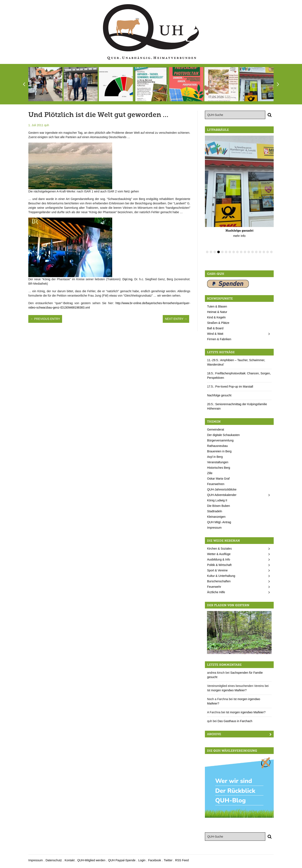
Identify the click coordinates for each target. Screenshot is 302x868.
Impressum (214, 528)
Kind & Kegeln (216, 317)
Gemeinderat (215, 429)
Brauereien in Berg (219, 451)
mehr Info (239, 236)
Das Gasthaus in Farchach (235, 721)
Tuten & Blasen (217, 306)
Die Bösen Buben (218, 506)
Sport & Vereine (217, 570)
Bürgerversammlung (220, 440)
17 (268, 252)
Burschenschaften (219, 581)
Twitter (168, 860)
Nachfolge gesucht (219, 395)
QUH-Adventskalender (222, 495)
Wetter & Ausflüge (219, 554)
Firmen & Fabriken (219, 339)
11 (245, 252)
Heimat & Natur (217, 312)
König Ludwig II (217, 500)
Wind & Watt (215, 334)
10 (241, 252)
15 (260, 252)
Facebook (154, 860)
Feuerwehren (216, 484)
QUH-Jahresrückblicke (222, 489)
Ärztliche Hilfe (216, 592)
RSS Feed (182, 860)
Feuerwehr (214, 587)
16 (264, 252)
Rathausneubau (217, 446)
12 (249, 252)
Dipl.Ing (127, 279)
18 (271, 252)
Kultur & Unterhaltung (221, 576)
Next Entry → (176, 319)
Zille (210, 473)
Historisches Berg (219, 468)
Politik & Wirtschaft (219, 565)
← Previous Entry (45, 319)
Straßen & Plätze (218, 323)
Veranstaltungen (218, 462)
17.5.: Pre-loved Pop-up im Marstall (230, 387)
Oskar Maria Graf (218, 479)
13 (253, 252)
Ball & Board (215, 328)
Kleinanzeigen (216, 517)
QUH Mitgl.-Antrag (219, 522)
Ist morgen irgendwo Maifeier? (227, 690)
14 (256, 252)
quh (47, 125)
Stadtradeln (215, 511)
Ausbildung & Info (219, 559)
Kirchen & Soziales (219, 549)
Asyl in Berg (215, 457)
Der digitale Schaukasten (223, 435)
